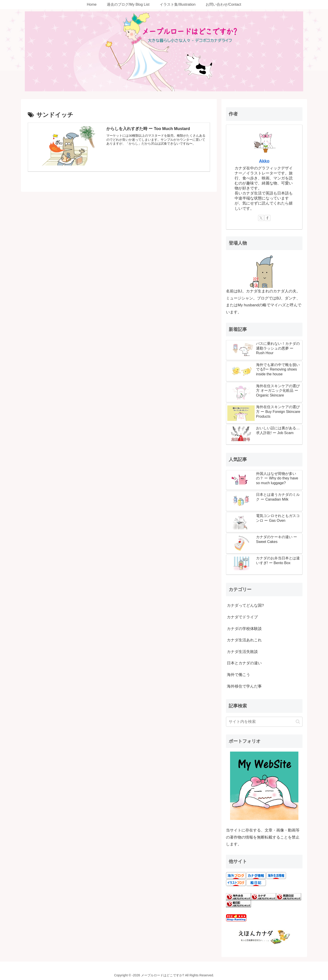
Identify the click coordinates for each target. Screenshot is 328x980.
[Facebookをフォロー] (267, 218)
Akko (264, 161)
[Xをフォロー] (261, 218)
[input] (264, 722)
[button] (298, 722)
